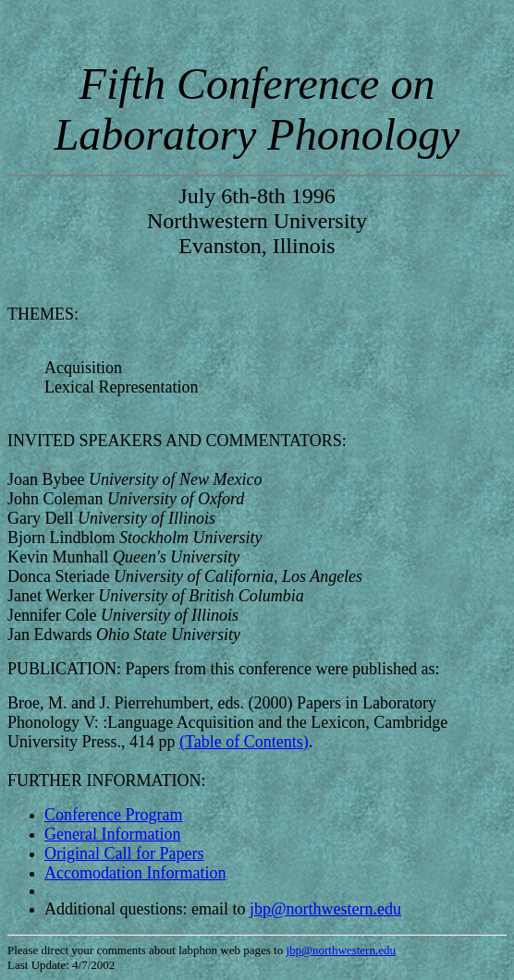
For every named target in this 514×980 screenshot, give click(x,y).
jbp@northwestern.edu (325, 909)
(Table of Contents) (244, 742)
